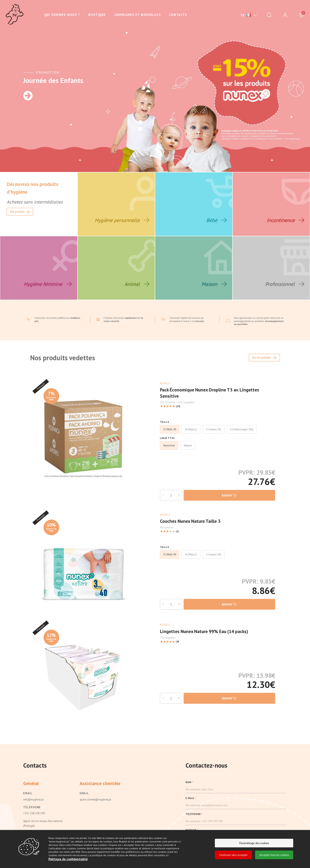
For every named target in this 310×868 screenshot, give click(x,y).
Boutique (97, 15)
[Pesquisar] (269, 15)
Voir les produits (264, 357)
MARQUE (192, 830)
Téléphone (32, 807)
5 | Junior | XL (214, 429)
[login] (285, 15)
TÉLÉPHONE (194, 814)
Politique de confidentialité (68, 859)
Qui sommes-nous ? (62, 15)
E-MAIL (191, 798)
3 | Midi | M (170, 429)
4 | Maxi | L (191, 429)
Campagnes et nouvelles (138, 15)
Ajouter (229, 495)
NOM (189, 782)
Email (28, 793)
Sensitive (169, 445)
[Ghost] (15, 15)
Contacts (178, 15)
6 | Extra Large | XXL (242, 429)
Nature (188, 445)
